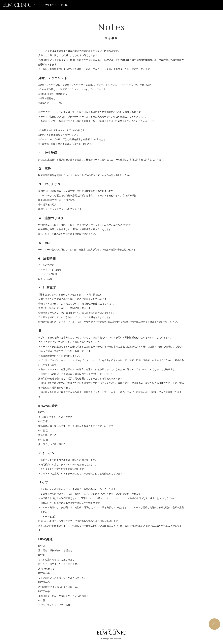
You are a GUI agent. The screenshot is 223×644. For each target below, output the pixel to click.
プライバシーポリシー (111, 630)
